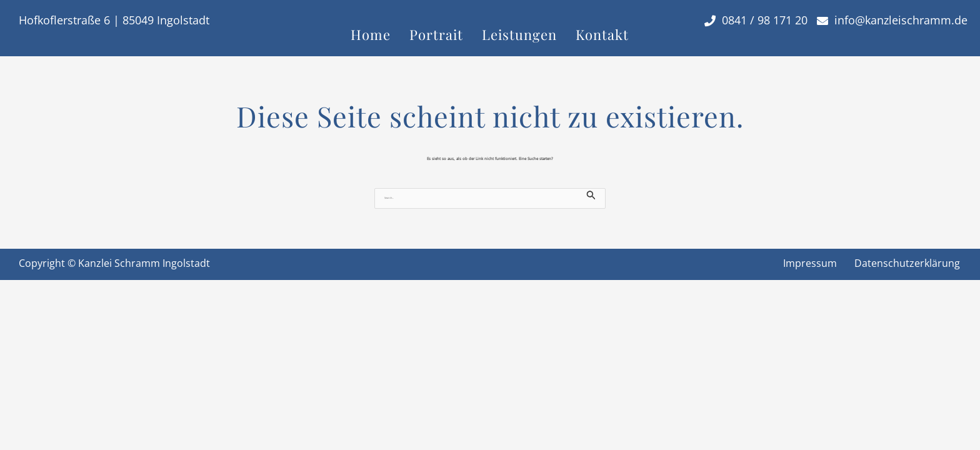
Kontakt (602, 34)
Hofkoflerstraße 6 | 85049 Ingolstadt (114, 20)
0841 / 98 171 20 (756, 20)
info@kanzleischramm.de (892, 20)
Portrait (436, 34)
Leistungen (519, 34)
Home (371, 34)
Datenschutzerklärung (907, 263)
